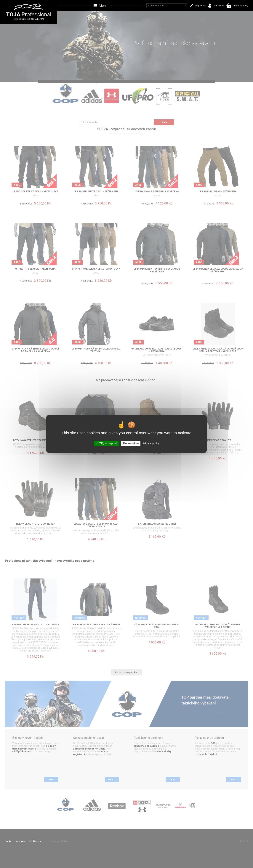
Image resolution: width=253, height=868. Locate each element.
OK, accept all (107, 443)
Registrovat (201, 6)
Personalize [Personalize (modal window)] (131, 443)
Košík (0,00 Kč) (241, 6)
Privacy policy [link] (151, 443)
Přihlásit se (219, 6)
